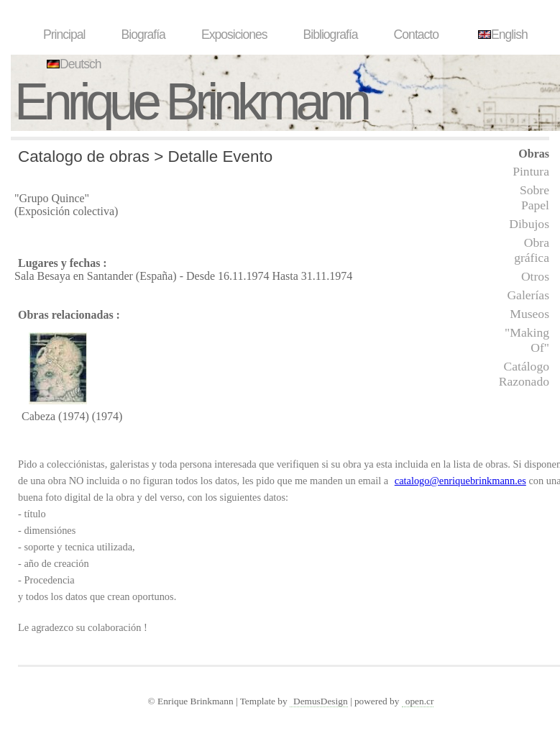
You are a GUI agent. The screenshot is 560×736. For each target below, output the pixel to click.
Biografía (143, 35)
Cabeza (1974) (55, 416)
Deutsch (72, 64)
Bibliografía (331, 35)
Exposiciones (234, 35)
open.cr (420, 701)
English (501, 35)
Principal (64, 35)
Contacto (416, 35)
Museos (529, 314)
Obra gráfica (532, 250)
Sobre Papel (534, 197)
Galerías (528, 295)
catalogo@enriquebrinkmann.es (460, 481)
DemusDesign (321, 701)
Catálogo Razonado (524, 374)
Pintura (531, 171)
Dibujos (529, 224)
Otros (535, 276)
